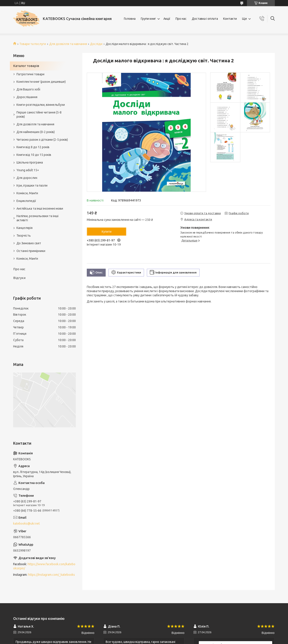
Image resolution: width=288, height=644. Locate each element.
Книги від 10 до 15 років (34, 155)
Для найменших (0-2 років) (36, 132)
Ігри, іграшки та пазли (32, 185)
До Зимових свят (29, 243)
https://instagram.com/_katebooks (52, 575)
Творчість (24, 236)
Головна (130, 19)
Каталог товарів (26, 66)
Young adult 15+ (28, 170)
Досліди (96, 44)
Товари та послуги (33, 44)
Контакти (230, 19)
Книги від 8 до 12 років (33, 147)
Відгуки (19, 278)
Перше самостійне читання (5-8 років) (39, 114)
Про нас (181, 19)
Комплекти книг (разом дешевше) (41, 82)
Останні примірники (31, 251)
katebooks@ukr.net (26, 523)
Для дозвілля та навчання (68, 44)
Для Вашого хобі (28, 89)
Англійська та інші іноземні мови (40, 209)
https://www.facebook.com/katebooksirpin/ (44, 566)
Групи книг (148, 19)
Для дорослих (27, 178)
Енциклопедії (26, 201)
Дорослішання (27, 97)
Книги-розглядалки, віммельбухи (41, 105)
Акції (167, 19)
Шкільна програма (30, 162)
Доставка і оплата (205, 19)
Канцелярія (24, 228)
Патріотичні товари (30, 74)
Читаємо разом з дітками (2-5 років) (42, 140)
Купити (107, 232)
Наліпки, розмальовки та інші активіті (37, 218)
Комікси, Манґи (27, 193)
